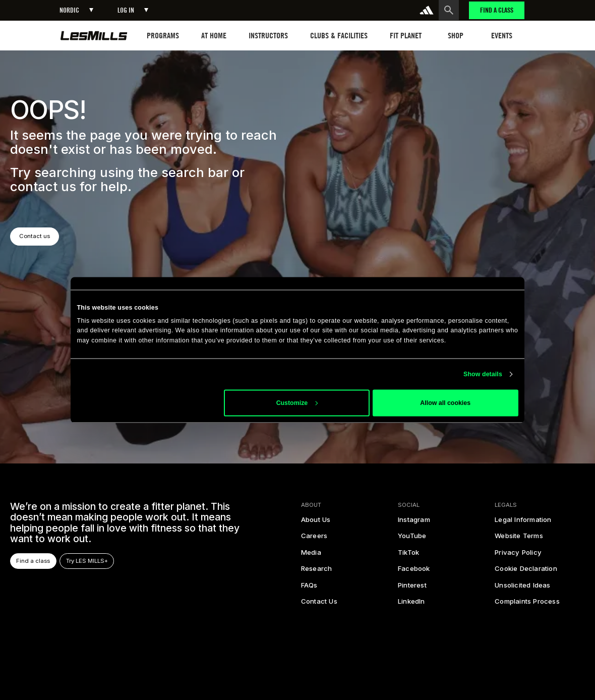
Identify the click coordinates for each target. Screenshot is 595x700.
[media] (311, 555)
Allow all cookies (445, 403)
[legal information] (523, 522)
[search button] (449, 10)
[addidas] (427, 10)
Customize (297, 403)
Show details (483, 374)
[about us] (316, 522)
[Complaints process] (527, 604)
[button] (76, 10)
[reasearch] (317, 571)
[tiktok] (408, 555)
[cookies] (526, 571)
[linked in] (411, 604)
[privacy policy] (518, 555)
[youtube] (412, 539)
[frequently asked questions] (309, 588)
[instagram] (414, 522)
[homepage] (94, 36)
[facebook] (414, 571)
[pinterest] (412, 588)
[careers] (314, 539)
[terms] (519, 539)
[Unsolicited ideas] (522, 588)
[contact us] (319, 604)
